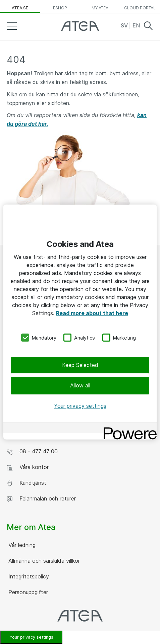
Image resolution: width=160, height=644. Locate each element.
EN (136, 25)
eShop (60, 8)
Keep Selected (80, 365)
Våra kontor (28, 467)
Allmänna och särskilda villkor (43, 561)
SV (125, 25)
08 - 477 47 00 (32, 451)
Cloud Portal (140, 8)
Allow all (80, 385)
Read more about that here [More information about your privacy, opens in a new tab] (92, 313)
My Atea (100, 8)
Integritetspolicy (28, 576)
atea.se (20, 8)
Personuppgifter (27, 592)
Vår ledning (21, 545)
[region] (80, 322)
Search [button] (148, 26)
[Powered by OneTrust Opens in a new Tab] (128, 429)
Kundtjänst (26, 483)
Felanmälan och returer (41, 499)
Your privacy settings (31, 637)
